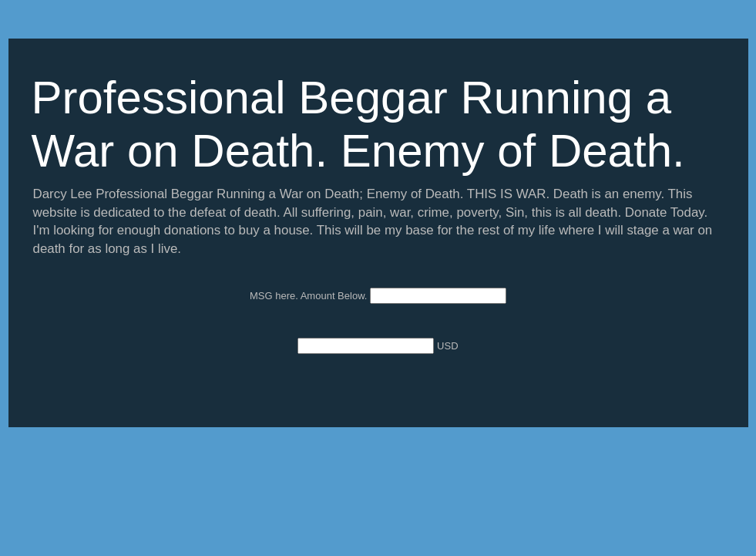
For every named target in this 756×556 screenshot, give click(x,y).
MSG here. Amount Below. (310, 296)
